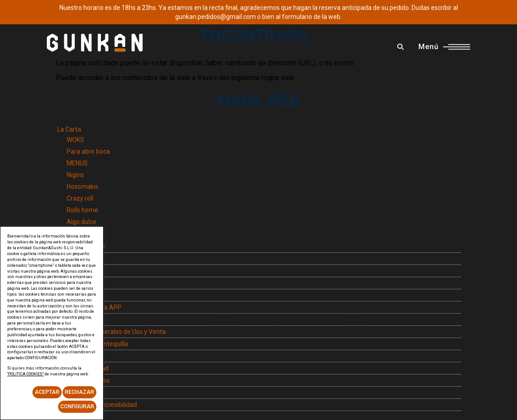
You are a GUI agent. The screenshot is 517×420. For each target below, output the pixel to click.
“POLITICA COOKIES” (25, 374)
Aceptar (47, 392)
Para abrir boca (88, 151)
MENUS (77, 163)
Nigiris (75, 175)
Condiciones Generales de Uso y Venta (111, 332)
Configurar (77, 406)
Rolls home (82, 210)
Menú (444, 47)
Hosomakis (82, 187)
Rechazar (79, 392)
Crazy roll (80, 198)
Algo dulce (82, 222)
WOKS (75, 140)
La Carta (69, 129)
